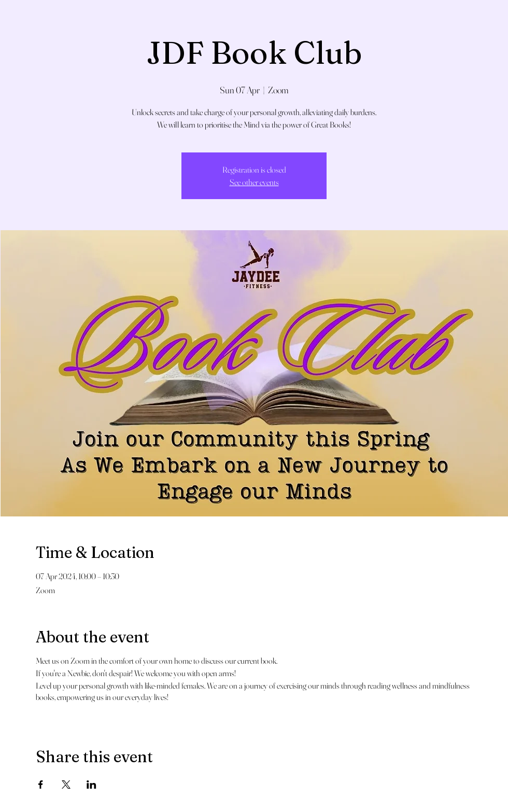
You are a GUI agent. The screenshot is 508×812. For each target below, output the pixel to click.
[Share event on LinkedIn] (91, 785)
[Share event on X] (66, 785)
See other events (254, 182)
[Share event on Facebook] (41, 785)
